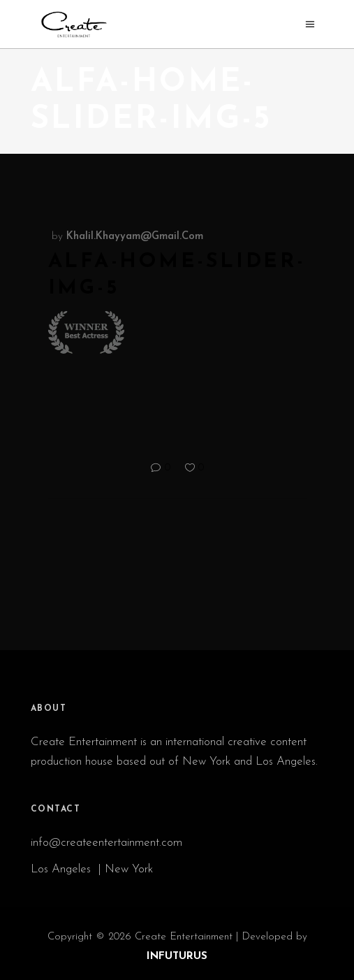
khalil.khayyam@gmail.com (135, 237)
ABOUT (49, 709)
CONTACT (56, 809)
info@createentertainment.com (108, 843)
